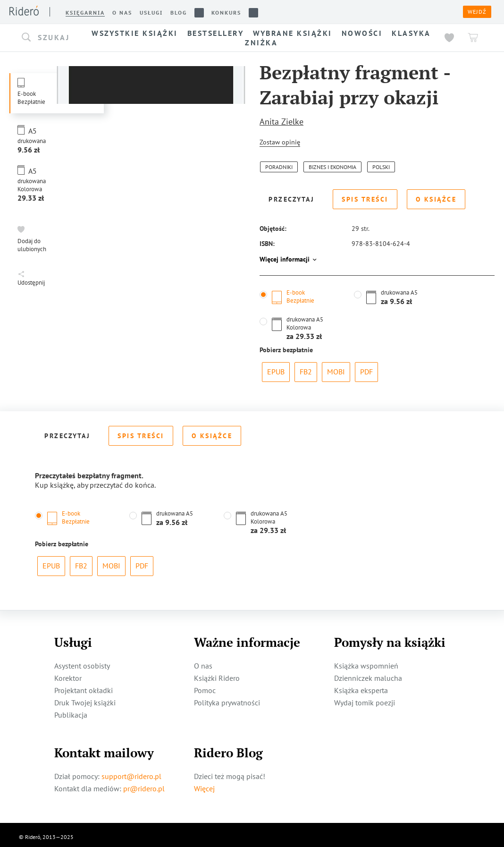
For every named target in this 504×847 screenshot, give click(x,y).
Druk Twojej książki (85, 698)
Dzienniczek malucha (368, 674)
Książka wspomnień (366, 661)
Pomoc (205, 686)
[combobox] (52, 38)
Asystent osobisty (82, 661)
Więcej (204, 784)
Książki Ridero (217, 674)
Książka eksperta (361, 686)
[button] (52, 38)
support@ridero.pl (131, 772)
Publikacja (71, 711)
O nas (203, 661)
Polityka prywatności (227, 698)
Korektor (68, 674)
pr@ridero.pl (144, 784)
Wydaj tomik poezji (365, 698)
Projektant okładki (84, 686)
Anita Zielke (281, 122)
